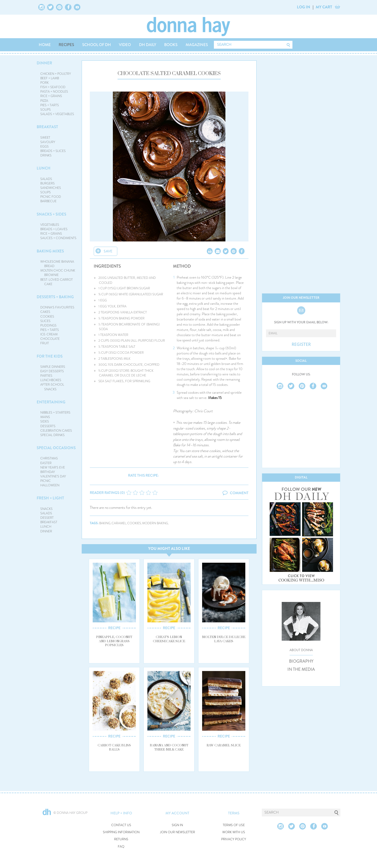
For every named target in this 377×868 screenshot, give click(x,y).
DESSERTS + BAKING (55, 297)
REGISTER (301, 345)
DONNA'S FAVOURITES (57, 307)
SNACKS (46, 509)
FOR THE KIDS (50, 356)
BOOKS (171, 45)
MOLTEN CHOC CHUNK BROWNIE (58, 273)
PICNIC (46, 481)
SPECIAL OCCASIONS (56, 448)
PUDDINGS (48, 325)
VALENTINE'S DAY (53, 476)
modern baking (155, 523)
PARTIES (46, 376)
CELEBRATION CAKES (56, 431)
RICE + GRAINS (51, 96)
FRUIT (45, 343)
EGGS (45, 146)
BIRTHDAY (48, 472)
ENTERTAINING (51, 402)
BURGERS (48, 183)
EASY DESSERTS (52, 371)
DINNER (44, 63)
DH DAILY (148, 45)
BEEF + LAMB (50, 78)
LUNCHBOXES (51, 380)
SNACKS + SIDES (51, 214)
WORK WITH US (234, 832)
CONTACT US (121, 825)
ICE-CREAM (49, 334)
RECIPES (66, 45)
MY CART (324, 7)
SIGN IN (177, 825)
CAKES (45, 312)
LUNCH (44, 168)
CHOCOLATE (50, 339)
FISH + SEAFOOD (53, 87)
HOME (45, 45)
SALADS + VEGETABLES (57, 114)
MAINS (45, 417)
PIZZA (44, 101)
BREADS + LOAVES (54, 229)
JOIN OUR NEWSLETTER (178, 832)
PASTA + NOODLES (54, 92)
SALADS (46, 179)
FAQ (121, 847)
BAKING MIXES (50, 251)
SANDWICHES (51, 188)
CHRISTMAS (49, 458)
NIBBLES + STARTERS (55, 413)
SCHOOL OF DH (97, 45)
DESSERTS (48, 426)
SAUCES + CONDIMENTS (58, 238)
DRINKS (46, 155)
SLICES (45, 321)
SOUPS (46, 110)
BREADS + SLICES (53, 151)
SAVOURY (48, 142)
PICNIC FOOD (51, 197)
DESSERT (47, 518)
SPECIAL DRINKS (52, 435)
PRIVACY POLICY (234, 839)
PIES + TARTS (50, 105)
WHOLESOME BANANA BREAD (57, 264)
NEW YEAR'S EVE (53, 467)
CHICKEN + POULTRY (56, 74)
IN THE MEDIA (301, 669)
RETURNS (121, 839)
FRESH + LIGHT (50, 498)
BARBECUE (48, 201)
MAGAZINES (197, 45)
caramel (119, 523)
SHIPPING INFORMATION (121, 832)
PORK (45, 83)
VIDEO (125, 45)
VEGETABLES (50, 225)
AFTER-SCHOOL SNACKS (52, 387)
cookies (134, 523)
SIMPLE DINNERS (53, 367)
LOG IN (304, 7)
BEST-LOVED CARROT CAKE (57, 282)
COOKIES (47, 317)
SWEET (45, 138)
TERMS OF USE (234, 825)
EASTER (46, 463)
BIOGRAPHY (301, 661)
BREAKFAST (47, 127)
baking (105, 523)
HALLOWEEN (50, 485)
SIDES (45, 421)
